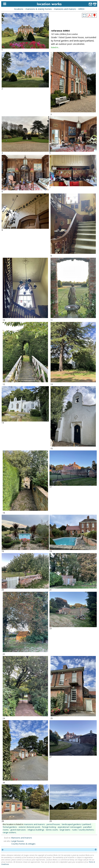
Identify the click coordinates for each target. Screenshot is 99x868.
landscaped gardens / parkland (76, 824)
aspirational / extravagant (70, 827)
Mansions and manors (22, 838)
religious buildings (36, 830)
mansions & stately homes (39, 9)
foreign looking (49, 827)
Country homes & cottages (23, 844)
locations (19, 9)
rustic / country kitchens (83, 830)
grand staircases (18, 830)
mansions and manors (65, 9)
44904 (81, 9)
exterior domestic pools (30, 827)
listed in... (55, 47)
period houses (53, 824)
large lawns (65, 830)
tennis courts (52, 830)
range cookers (9, 832)
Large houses (18, 841)
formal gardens (10, 827)
